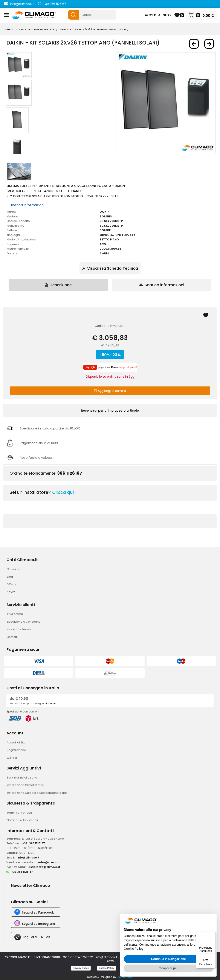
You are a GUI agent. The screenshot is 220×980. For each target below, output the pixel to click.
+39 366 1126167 (55, 4)
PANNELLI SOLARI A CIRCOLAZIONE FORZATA (30, 29)
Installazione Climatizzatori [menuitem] (25, 785)
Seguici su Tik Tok (36, 937)
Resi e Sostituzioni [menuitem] (19, 629)
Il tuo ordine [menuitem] (15, 614)
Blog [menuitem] (10, 577)
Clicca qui (63, 492)
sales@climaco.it (50, 862)
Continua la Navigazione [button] (168, 959)
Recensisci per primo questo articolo (110, 411)
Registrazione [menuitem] (16, 750)
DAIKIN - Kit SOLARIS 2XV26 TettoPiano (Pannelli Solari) (94, 29)
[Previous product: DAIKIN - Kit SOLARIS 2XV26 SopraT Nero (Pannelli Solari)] (194, 44)
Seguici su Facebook (38, 912)
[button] (73, 15)
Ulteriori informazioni (27, 205)
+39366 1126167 (34, 843)
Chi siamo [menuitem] (14, 569)
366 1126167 (70, 473)
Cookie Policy (107, 968)
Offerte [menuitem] (12, 584)
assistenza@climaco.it (44, 867)
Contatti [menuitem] (12, 637)
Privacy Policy (81, 968)
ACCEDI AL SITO (158, 15)
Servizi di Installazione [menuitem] (22, 778)
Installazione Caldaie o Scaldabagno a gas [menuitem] (37, 793)
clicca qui (51, 704)
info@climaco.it (22, 4)
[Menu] (213, 934)
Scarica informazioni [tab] (162, 285)
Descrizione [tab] (58, 285)
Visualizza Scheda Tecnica (110, 268)
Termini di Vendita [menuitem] (19, 813)
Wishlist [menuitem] (12, 758)
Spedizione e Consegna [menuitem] (24, 622)
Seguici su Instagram (38, 924)
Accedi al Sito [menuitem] (16, 742)
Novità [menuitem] (11, 592)
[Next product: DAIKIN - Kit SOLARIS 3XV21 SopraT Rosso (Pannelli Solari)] (209, 44)
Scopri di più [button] (169, 968)
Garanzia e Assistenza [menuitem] (22, 820)
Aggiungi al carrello (110, 391)
